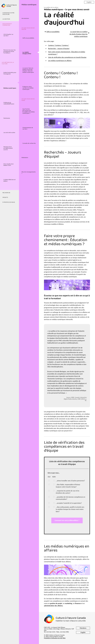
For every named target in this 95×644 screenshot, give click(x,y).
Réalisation (25, 158)
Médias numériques (10, 88)
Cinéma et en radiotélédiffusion (9, 103)
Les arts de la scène (9, 133)
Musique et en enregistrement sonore (8, 148)
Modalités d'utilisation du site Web (55, 638)
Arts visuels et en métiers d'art (8, 165)
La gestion (6, 19)
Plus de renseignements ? (29, 173)
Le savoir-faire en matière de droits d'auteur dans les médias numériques (28, 70)
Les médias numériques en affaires (60, 61)
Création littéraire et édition (9, 180)
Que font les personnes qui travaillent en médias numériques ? (29, 111)
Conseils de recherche (29, 143)
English (89, 2)
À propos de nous (9, 202)
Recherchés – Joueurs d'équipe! (59, 49)
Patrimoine (7, 118)
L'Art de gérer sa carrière (8, 35)
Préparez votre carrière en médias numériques (28, 88)
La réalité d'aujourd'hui (27, 53)
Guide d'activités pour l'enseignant (10, 73)
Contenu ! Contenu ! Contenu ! (59, 45)
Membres (83, 628)
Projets (5, 197)
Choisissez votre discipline (8, 14)
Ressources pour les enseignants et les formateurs (10, 51)
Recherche (6, 193)
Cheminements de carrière (28, 128)
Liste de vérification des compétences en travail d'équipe (67, 57)
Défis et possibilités (28, 38)
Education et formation (7, 25)
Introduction (25, 18)
